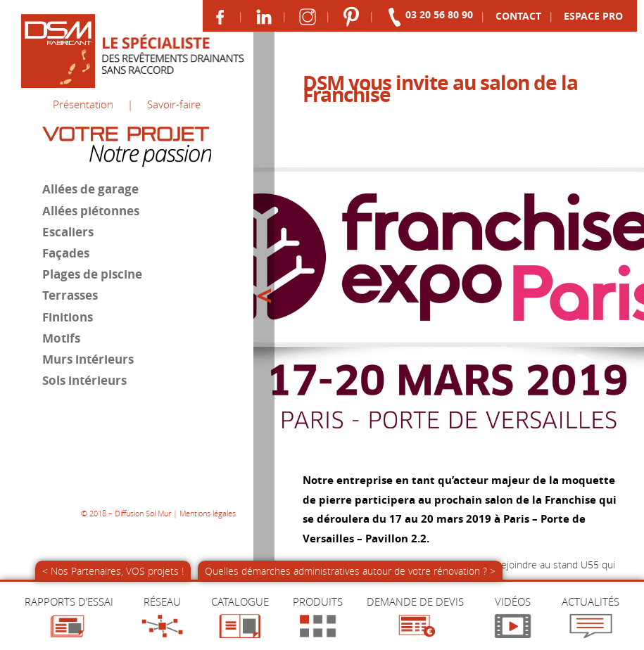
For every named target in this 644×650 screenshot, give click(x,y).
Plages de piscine (91, 270)
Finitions (66, 313)
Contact (518, 16)
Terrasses (69, 292)
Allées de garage (89, 187)
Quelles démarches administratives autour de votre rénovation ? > (350, 571)
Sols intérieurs (83, 376)
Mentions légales (208, 491)
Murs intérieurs (87, 355)
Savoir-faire (174, 103)
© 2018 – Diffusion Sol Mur (126, 491)
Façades (64, 250)
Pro (593, 16)
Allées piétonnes (89, 208)
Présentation (83, 103)
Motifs (60, 334)
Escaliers (67, 229)
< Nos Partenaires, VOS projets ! (113, 571)
